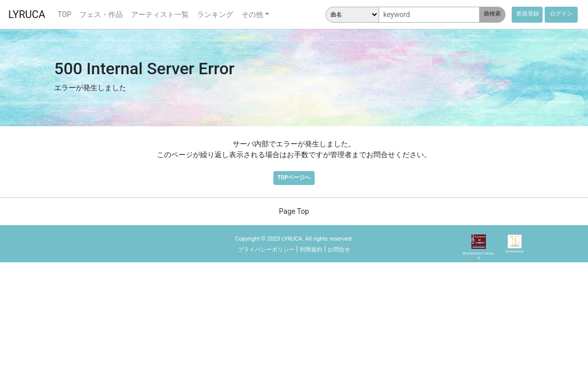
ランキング (215, 14)
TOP (65, 14)
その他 (252, 14)
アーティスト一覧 (160, 14)
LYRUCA (27, 14)
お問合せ (339, 250)
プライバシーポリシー (266, 250)
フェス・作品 (101, 14)
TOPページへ (294, 178)
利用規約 (311, 250)
